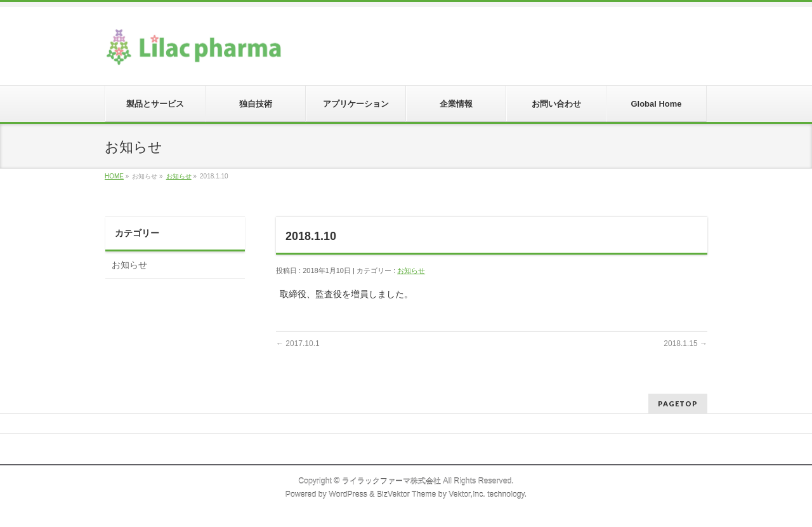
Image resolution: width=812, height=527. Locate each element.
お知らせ (179, 176)
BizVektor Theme (407, 495)
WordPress (348, 495)
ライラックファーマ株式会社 (391, 481)
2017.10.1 (298, 344)
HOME (114, 176)
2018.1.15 (685, 344)
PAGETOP (678, 404)
